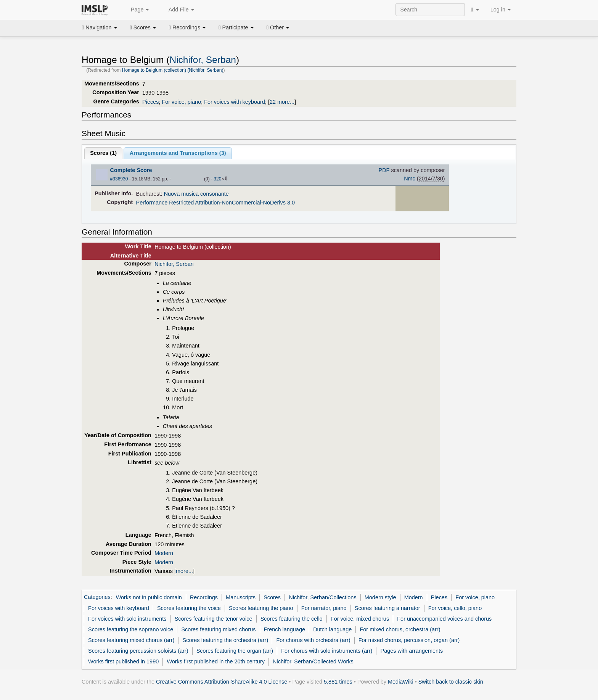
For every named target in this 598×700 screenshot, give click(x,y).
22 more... (282, 102)
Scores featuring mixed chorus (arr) (131, 640)
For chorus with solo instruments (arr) (327, 651)
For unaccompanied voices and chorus (444, 619)
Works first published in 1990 (123, 661)
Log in (501, 10)
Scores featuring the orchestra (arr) (226, 640)
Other (278, 27)
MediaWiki (401, 682)
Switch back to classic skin (451, 682)
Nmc (410, 179)
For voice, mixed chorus (360, 619)
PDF (384, 170)
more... (184, 571)
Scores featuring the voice (189, 608)
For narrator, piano (324, 608)
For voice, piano (181, 102)
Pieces (150, 102)
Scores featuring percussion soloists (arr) (138, 651)
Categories (97, 597)
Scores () (103, 153)
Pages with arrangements (412, 651)
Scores (143, 27)
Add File (177, 10)
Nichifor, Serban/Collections (322, 597)
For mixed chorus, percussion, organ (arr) (409, 640)
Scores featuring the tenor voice (214, 619)
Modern (164, 553)
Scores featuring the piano (261, 608)
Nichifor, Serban (203, 60)
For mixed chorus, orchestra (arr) (400, 629)
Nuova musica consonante (196, 194)
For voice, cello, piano (455, 608)
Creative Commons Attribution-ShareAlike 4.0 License (222, 682)
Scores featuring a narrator (387, 608)
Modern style (380, 597)
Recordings (187, 27)
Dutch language (332, 629)
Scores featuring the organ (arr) (235, 651)
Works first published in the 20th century (216, 661)
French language (285, 629)
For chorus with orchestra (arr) (313, 640)
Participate (236, 27)
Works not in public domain (149, 597)
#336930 (119, 179)
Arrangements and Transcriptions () (178, 153)
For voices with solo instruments (127, 619)
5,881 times (338, 682)
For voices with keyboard (235, 102)
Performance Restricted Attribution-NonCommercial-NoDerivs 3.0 (215, 203)
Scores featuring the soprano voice (131, 629)
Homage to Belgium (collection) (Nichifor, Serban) (173, 70)
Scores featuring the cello (292, 619)
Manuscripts (241, 597)
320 (217, 179)
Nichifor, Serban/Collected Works (313, 661)
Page (136, 10)
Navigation (100, 27)
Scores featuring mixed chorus (218, 629)
